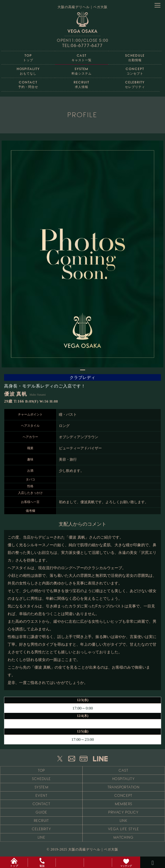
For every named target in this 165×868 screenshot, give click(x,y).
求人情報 (82, 83)
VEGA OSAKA (82, 22)
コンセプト (135, 70)
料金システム (82, 70)
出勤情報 (135, 57)
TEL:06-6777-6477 (82, 46)
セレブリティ (135, 83)
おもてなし (28, 70)
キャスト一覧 (82, 57)
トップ (28, 57)
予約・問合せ (28, 83)
